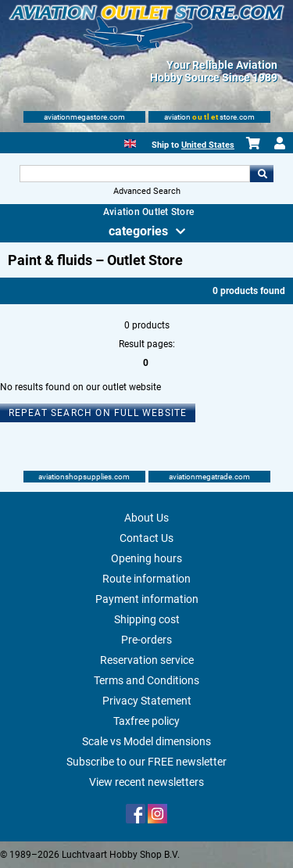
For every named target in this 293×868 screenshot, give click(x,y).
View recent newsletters (146, 782)
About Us (146, 518)
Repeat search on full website (98, 413)
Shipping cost (147, 619)
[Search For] (135, 174)
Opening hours (146, 558)
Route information (146, 579)
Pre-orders (146, 640)
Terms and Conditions (146, 680)
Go (262, 174)
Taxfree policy (146, 721)
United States (208, 145)
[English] (130, 142)
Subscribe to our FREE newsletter (146, 762)
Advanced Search (147, 191)
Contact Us (146, 538)
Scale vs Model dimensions (146, 741)
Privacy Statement (147, 701)
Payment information (147, 599)
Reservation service (147, 660)
